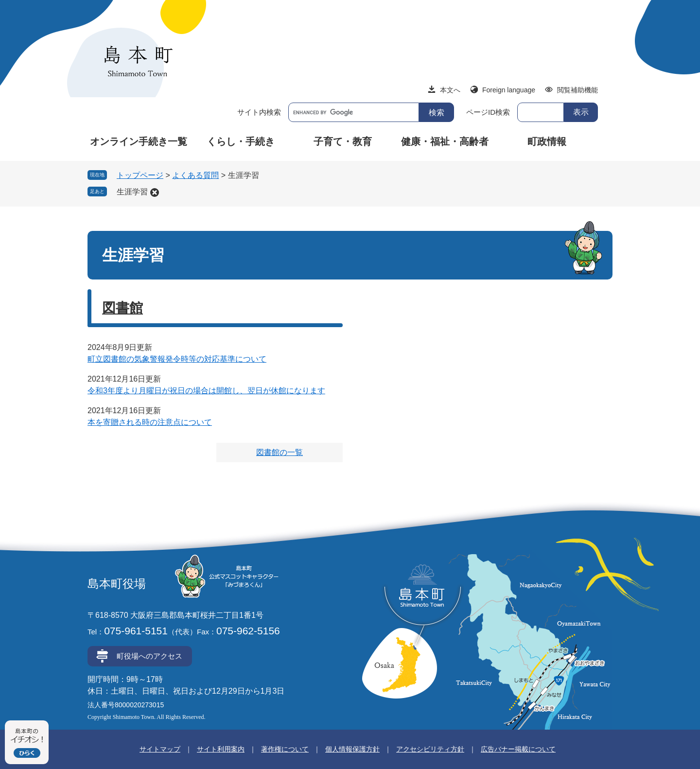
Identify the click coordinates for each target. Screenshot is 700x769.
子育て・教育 (343, 141)
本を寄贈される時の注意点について (150, 422)
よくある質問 (195, 175)
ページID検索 (488, 112)
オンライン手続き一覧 (139, 141)
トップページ (140, 175)
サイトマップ (160, 749)
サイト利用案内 (221, 749)
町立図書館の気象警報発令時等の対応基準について (177, 359)
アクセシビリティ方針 (430, 749)
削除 (155, 192)
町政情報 (547, 141)
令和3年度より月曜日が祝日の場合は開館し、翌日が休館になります (206, 391)
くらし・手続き (241, 141)
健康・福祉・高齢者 (445, 141)
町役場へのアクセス (149, 656)
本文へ (450, 90)
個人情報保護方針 (352, 749)
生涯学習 (132, 192)
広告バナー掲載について (518, 749)
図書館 (122, 308)
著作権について (285, 749)
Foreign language (509, 90)
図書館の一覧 (280, 452)
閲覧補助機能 (577, 90)
